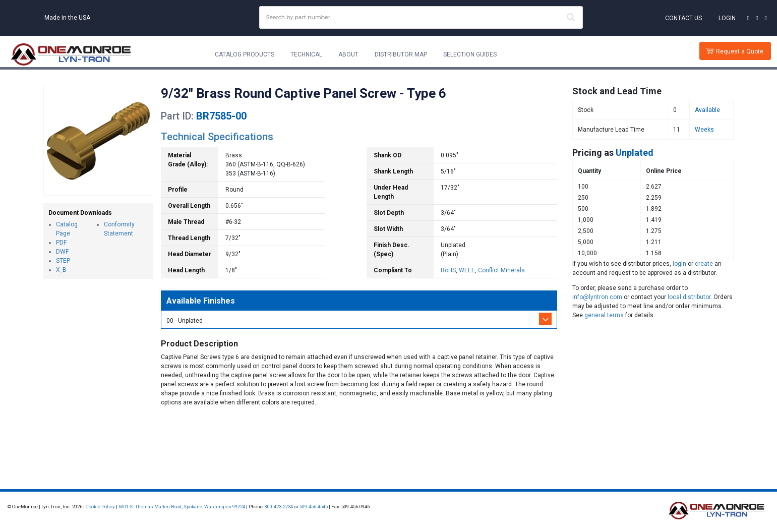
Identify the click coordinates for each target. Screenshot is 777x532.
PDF (61, 243)
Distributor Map (401, 54)
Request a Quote (740, 51)
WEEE (467, 270)
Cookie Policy (100, 507)
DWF (62, 252)
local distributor (689, 297)
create (704, 264)
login (679, 264)
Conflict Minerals (501, 270)
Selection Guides (470, 54)
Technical (306, 54)
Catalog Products (245, 54)
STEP (63, 261)
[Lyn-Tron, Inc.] (71, 54)
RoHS (448, 270)
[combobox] (421, 17)
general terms (604, 315)
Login (727, 18)
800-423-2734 (279, 507)
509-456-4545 (314, 507)
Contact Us (683, 18)
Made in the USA (67, 18)
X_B (61, 270)
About (348, 54)
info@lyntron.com (597, 297)
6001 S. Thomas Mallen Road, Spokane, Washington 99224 (182, 507)
